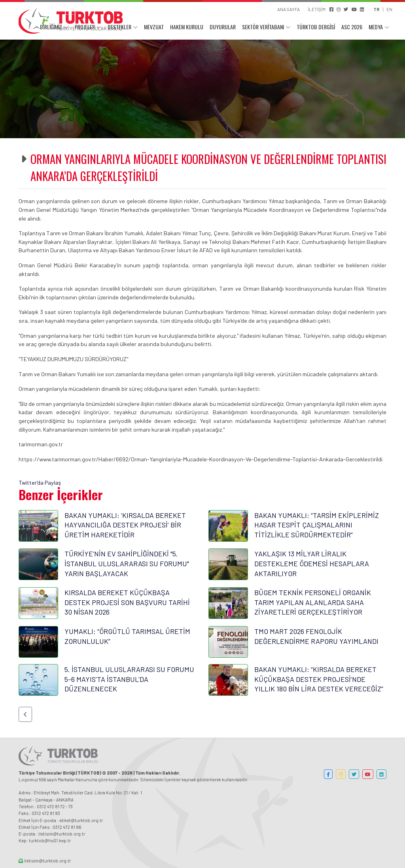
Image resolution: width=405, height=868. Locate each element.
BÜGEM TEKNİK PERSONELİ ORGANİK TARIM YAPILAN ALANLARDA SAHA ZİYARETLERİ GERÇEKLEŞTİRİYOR (313, 602)
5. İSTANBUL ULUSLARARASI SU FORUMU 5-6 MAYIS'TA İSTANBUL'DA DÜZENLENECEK (129, 679)
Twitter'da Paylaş (40, 483)
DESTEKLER (119, 27)
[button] (25, 714)
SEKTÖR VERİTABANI (263, 27)
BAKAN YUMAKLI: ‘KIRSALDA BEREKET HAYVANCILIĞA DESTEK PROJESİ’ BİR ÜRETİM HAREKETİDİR (125, 525)
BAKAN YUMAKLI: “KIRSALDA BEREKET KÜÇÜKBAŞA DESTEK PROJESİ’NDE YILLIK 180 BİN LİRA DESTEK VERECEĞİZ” (319, 679)
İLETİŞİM (317, 9)
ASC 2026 (352, 27)
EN (389, 9)
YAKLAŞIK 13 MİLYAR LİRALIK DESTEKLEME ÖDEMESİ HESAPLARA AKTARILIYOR (312, 563)
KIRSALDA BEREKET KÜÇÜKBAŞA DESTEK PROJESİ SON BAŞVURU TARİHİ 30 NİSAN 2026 (127, 602)
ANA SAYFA (289, 9)
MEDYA (376, 27)
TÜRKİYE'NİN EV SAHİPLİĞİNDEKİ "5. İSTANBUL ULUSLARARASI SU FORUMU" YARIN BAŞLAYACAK (127, 563)
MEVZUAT (154, 27)
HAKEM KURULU (187, 27)
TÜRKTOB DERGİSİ (316, 27)
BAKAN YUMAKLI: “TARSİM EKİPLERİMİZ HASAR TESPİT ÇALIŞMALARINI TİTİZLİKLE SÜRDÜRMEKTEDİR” (317, 525)
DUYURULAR (223, 27)
